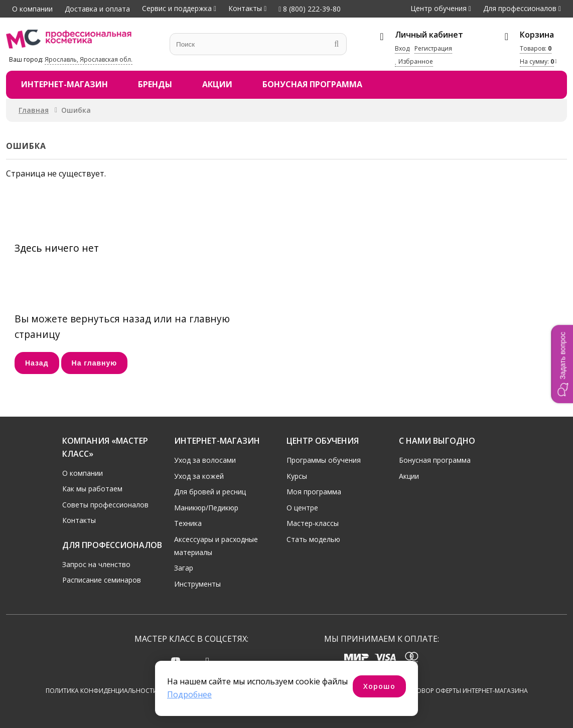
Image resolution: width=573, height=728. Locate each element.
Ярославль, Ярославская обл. (89, 59)
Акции (217, 84)
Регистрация (433, 48)
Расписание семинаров (102, 580)
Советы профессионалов (105, 505)
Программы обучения (324, 460)
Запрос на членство (96, 564)
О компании (32, 9)
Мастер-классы (313, 523)
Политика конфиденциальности (102, 691)
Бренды (155, 84)
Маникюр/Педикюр (206, 508)
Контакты (245, 8)
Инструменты (197, 584)
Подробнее (189, 694)
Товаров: (536, 48)
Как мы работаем (92, 489)
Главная (34, 110)
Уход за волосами (205, 460)
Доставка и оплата (97, 9)
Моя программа (314, 492)
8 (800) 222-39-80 (310, 9)
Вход (402, 48)
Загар (184, 568)
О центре (302, 508)
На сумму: (537, 61)
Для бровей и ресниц (210, 492)
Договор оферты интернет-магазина (466, 691)
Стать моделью (313, 539)
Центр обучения (439, 8)
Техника (188, 523)
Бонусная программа (312, 84)
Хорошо (379, 686)
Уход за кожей (199, 476)
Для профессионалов (520, 8)
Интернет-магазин (64, 84)
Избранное (414, 61)
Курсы (297, 476)
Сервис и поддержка (177, 8)
